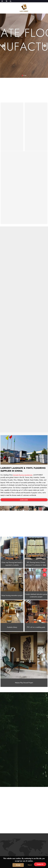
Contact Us (40, 864)
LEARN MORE (24, 500)
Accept (18, 865)
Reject (30, 865)
